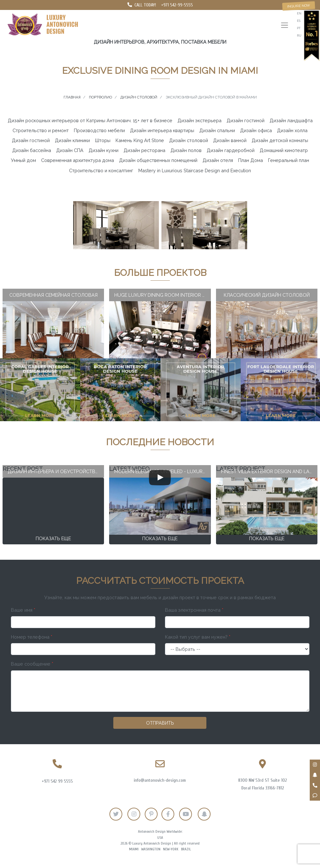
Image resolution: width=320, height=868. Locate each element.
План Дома (251, 160)
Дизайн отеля (218, 160)
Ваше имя (23, 610)
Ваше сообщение (32, 664)
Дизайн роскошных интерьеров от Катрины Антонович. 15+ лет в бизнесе (90, 120)
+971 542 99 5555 (57, 781)
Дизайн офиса (256, 130)
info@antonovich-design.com (160, 780)
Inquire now (299, 6)
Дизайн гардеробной (231, 150)
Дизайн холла (292, 130)
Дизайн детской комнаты (280, 140)
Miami (134, 849)
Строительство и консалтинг (101, 170)
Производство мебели (99, 130)
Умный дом (23, 160)
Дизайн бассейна (32, 150)
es (299, 21)
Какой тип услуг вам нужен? (198, 637)
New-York (171, 849)
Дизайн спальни (217, 130)
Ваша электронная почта (194, 610)
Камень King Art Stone (140, 140)
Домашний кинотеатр (284, 150)
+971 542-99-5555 (177, 5)
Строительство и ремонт (41, 130)
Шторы (103, 140)
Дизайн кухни (104, 150)
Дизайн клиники (72, 140)
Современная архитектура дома (78, 160)
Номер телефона (32, 637)
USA (160, 838)
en (299, 13)
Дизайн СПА (70, 150)
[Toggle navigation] (285, 26)
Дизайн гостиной (246, 120)
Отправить (160, 723)
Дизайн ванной (230, 140)
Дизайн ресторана (144, 150)
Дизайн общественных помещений (158, 160)
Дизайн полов (186, 150)
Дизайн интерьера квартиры (162, 130)
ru (299, 35)
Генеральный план (289, 160)
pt (299, 28)
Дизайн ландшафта (291, 120)
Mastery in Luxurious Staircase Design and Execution (195, 170)
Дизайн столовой (189, 140)
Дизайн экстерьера (199, 120)
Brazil (186, 849)
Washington (151, 849)
